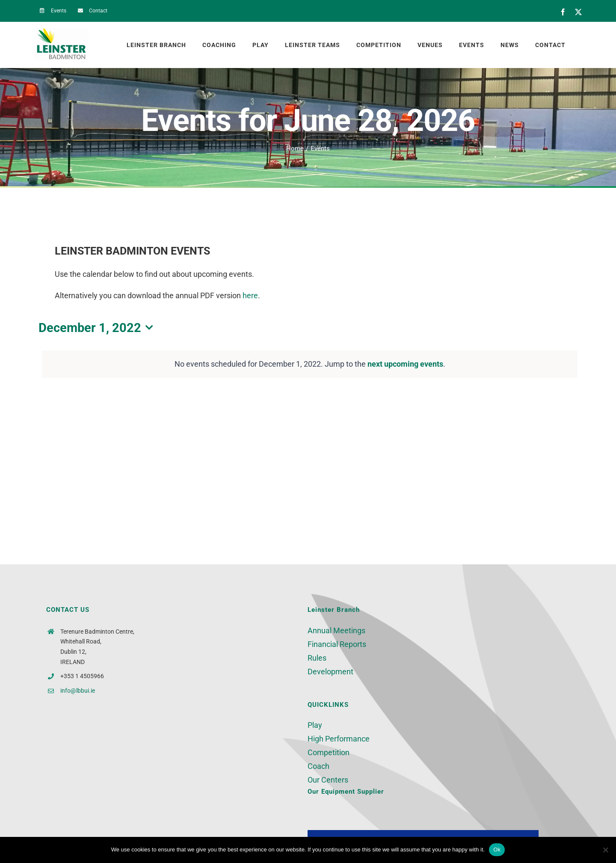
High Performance (339, 739)
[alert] (310, 364)
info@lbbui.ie (78, 691)
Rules (317, 658)
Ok (497, 850)
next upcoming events (405, 364)
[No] (605, 850)
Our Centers (328, 780)
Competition (329, 752)
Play (315, 725)
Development (330, 672)
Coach (318, 766)
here (250, 295)
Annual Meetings (336, 630)
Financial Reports (337, 644)
